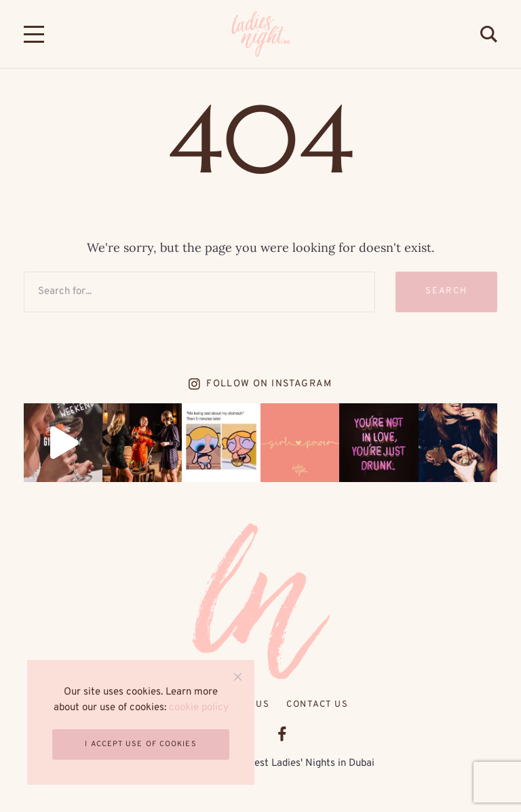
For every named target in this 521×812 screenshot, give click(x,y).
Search (447, 291)
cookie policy (199, 708)
